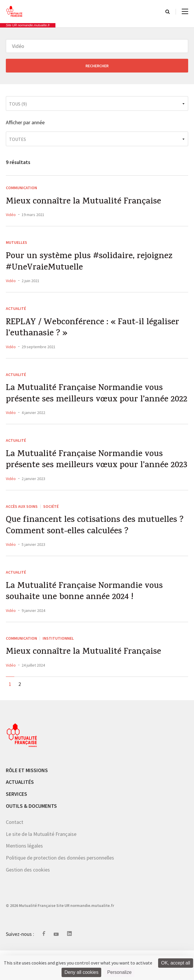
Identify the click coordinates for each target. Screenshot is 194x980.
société (51, 534)
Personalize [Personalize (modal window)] (119, 972)
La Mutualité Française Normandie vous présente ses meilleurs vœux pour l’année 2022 (88, 403)
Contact (15, 852)
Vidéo (11, 215)
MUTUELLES (16, 243)
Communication (21, 188)
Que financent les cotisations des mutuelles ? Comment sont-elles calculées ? (96, 554)
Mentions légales (24, 875)
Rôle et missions (27, 800)
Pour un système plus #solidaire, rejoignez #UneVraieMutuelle (90, 263)
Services (16, 824)
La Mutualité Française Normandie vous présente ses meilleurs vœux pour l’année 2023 (88, 481)
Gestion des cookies (28, 899)
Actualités (20, 812)
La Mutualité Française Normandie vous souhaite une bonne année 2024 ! (86, 621)
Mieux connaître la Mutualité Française (85, 202)
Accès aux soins (22, 534)
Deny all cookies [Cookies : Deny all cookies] (82, 972)
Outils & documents (31, 835)
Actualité (16, 310)
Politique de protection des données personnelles (60, 887)
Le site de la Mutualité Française (41, 863)
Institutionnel (58, 667)
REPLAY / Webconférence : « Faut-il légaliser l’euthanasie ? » (94, 330)
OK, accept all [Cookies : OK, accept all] (176, 963)
